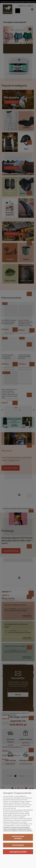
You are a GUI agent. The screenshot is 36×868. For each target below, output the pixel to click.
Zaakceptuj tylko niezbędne (18, 837)
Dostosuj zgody (18, 845)
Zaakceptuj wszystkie (18, 852)
